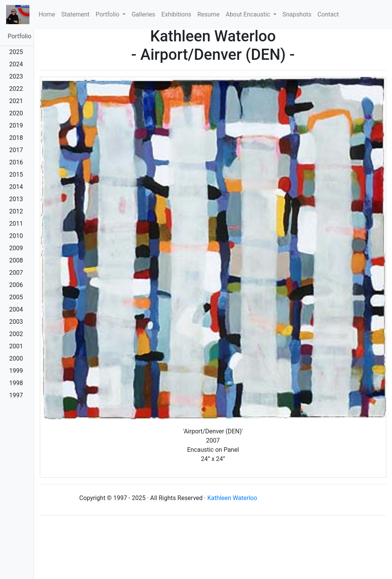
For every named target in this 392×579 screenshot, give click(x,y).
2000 (16, 358)
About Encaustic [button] (248, 14)
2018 (16, 138)
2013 (16, 199)
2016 (16, 162)
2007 (16, 273)
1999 (16, 371)
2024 (16, 64)
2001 (16, 346)
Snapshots (297, 14)
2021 (16, 101)
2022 (16, 89)
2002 (16, 334)
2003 (16, 322)
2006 (16, 285)
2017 (16, 150)
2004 (16, 309)
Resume (209, 14)
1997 (16, 395)
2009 (16, 248)
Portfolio (20, 36)
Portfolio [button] (108, 14)
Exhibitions (176, 14)
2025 (16, 52)
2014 (16, 187)
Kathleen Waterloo (232, 498)
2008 (16, 260)
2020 (16, 113)
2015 (16, 175)
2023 (16, 76)
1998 (16, 383)
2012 (16, 211)
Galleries (144, 14)
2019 (16, 125)
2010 (16, 236)
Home (48, 14)
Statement (75, 14)
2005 (16, 297)
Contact (328, 14)
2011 (16, 224)
